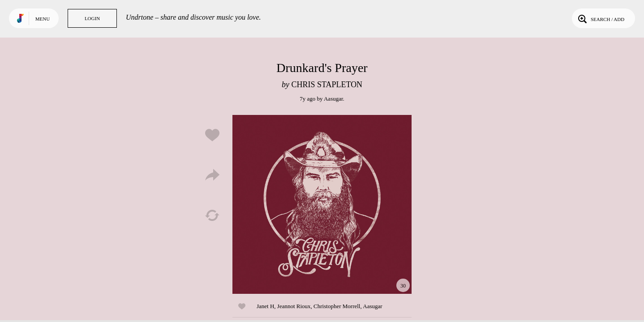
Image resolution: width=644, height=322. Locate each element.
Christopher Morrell (337, 306)
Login (92, 18)
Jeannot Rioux (294, 306)
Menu (43, 19)
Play (322, 204)
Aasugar (333, 99)
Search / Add (600, 18)
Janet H (265, 306)
